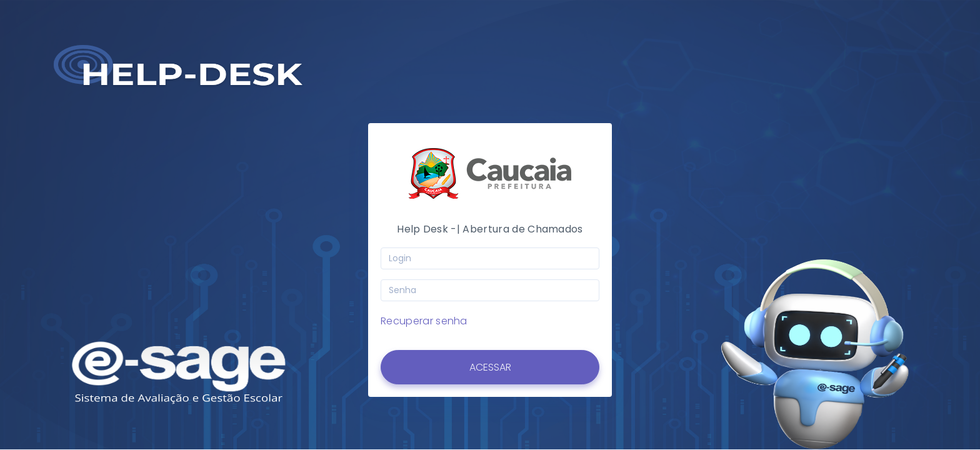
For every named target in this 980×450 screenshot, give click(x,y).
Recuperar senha (424, 321)
